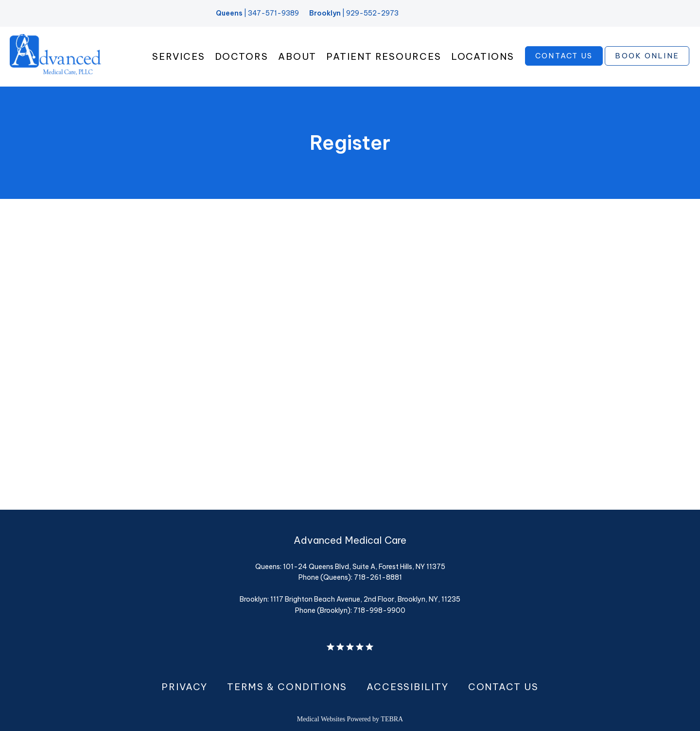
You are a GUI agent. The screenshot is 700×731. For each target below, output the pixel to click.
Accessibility (408, 687)
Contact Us (503, 687)
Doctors (242, 56)
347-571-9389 (273, 13)
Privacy (184, 687)
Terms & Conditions (287, 687)
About (297, 56)
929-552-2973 (372, 13)
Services (178, 56)
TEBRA (392, 719)
